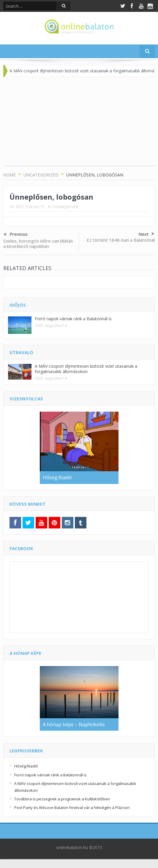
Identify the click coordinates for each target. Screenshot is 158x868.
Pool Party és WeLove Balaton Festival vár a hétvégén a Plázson (72, 808)
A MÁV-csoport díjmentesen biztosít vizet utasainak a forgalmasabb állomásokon (86, 369)
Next (146, 234)
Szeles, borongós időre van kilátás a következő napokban (38, 243)
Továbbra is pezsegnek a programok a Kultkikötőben (62, 799)
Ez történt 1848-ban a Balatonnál (121, 240)
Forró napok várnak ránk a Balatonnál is (73, 319)
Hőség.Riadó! (26, 766)
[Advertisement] (79, 124)
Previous (16, 235)
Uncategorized (65, 207)
